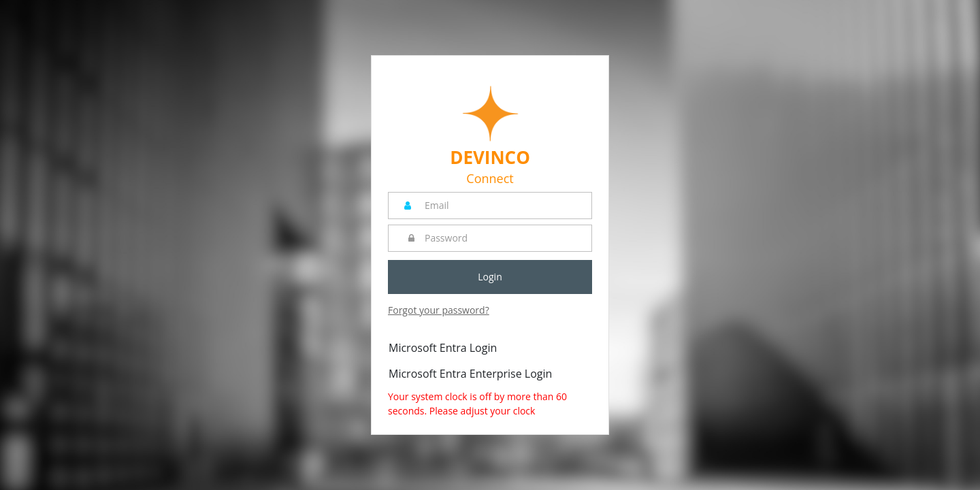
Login (490, 277)
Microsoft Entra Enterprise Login (470, 374)
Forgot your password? (439, 310)
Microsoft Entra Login (443, 348)
